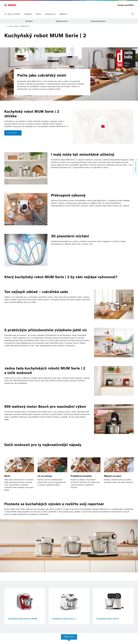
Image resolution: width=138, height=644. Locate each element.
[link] (132, 14)
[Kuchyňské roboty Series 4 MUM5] (25, 600)
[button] (5, 14)
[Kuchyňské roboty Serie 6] (113, 600)
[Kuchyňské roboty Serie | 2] (69, 600)
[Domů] (7, 26)
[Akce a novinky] (14, 26)
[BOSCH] (10, 5)
